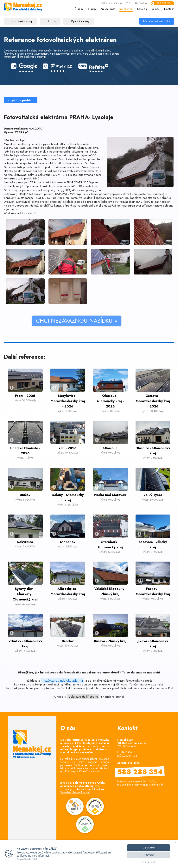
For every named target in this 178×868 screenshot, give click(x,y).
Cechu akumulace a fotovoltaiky (83, 784)
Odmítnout (149, 862)
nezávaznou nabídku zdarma (63, 680)
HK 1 (98, 171)
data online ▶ (111, 3)
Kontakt (169, 9)
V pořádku (149, 848)
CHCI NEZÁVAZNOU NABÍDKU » (52, 321)
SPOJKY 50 (26, 194)
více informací (40, 856)
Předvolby (149, 855)
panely (42, 152)
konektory (100, 198)
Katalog (142, 9)
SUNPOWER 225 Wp (17, 148)
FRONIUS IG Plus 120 (48, 198)
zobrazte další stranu (83, 696)
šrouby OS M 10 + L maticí (60, 175)
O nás (156, 9)
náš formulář (156, 785)
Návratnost (108, 9)
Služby (92, 9)
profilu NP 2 (32, 178)
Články (79, 9)
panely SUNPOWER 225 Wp (62, 194)
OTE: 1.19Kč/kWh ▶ (136, 3)
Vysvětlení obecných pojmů (75, 792)
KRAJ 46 (71, 190)
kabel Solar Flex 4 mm (43, 159)
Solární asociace (83, 783)
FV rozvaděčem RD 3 (129, 202)
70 (67, 198)
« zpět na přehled (21, 100)
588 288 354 (164, 3)
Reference (126, 9)
